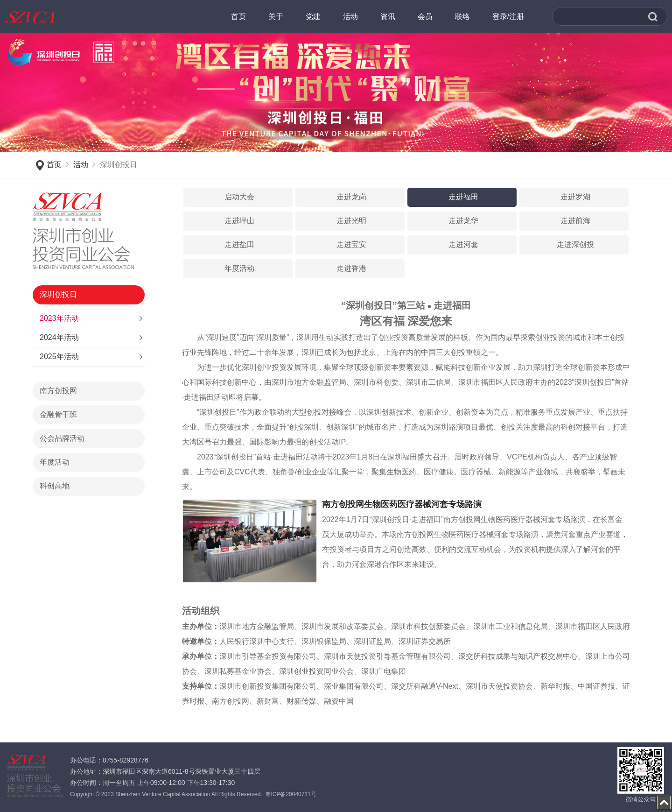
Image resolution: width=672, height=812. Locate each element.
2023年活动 (59, 318)
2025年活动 (59, 357)
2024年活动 (59, 337)
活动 (81, 165)
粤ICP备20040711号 (290, 794)
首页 (54, 165)
